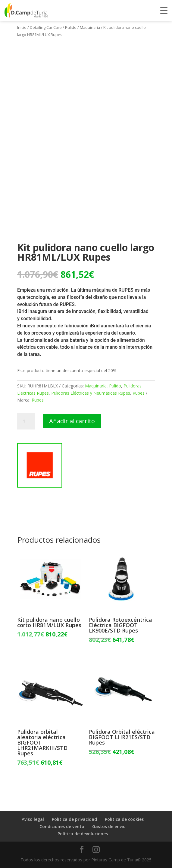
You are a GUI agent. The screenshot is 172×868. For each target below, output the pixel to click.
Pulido (71, 27)
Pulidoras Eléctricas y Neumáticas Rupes (91, 393)
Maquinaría (90, 27)
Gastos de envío (109, 826)
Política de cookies (124, 819)
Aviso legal (33, 819)
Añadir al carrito (72, 421)
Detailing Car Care (46, 27)
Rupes (139, 393)
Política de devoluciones (83, 834)
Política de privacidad (74, 819)
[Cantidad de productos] (26, 421)
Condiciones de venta (62, 826)
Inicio (22, 27)
